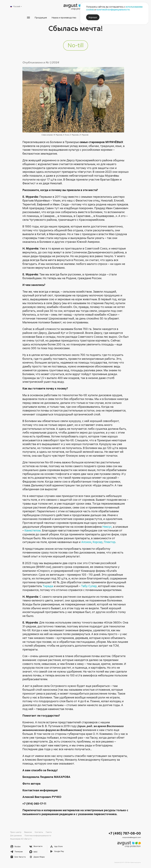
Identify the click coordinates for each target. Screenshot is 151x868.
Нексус (107, 527)
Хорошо (93, 17)
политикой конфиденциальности (113, 10)
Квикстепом (33, 531)
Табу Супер (89, 586)
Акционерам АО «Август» (21, 839)
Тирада (48, 586)
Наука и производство (63, 18)
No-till (76, 45)
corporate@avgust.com (132, 837)
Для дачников (16, 835)
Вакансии (28, 832)
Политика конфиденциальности (38, 835)
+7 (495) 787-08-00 (125, 833)
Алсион (86, 542)
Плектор (110, 542)
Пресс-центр (16, 832)
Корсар (98, 542)
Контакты (39, 832)
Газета (49, 832)
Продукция (37, 18)
